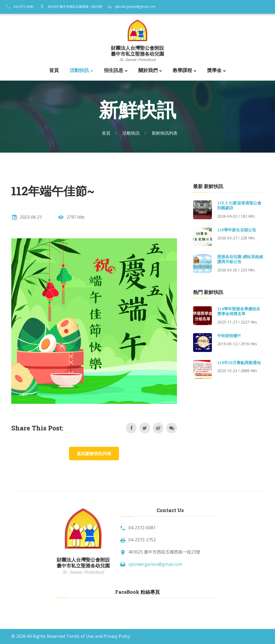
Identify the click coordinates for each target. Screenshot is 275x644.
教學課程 (182, 70)
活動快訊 (79, 70)
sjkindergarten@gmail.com (135, 7)
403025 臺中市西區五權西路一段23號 (75, 7)
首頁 (54, 70)
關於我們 (148, 70)
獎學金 (214, 70)
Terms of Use (80, 636)
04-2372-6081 (24, 7)
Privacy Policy (117, 636)
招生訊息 (114, 70)
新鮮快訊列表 (165, 133)
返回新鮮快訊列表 (94, 454)
